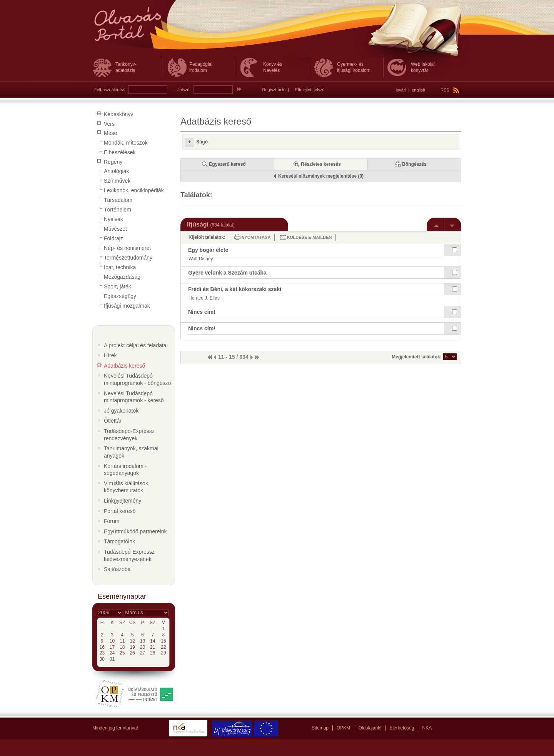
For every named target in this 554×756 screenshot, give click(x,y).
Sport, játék (118, 286)
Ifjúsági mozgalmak (127, 306)
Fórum (112, 521)
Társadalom (118, 200)
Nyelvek (113, 219)
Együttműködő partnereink (135, 531)
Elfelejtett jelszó (310, 90)
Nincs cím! (202, 312)
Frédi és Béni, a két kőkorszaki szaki (235, 289)
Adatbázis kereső (124, 366)
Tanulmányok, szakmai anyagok (131, 452)
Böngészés (414, 164)
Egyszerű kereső (227, 164)
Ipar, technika (120, 267)
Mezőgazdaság (122, 277)
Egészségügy (120, 296)
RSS (450, 90)
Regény (113, 162)
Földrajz (113, 238)
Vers (109, 124)
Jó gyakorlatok (121, 411)
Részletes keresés (321, 164)
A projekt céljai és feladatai (136, 345)
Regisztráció (274, 90)
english (418, 90)
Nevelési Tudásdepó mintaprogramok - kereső (134, 397)
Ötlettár (113, 421)
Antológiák (116, 171)
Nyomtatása (256, 237)
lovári (401, 90)
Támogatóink (119, 541)
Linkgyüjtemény (123, 501)
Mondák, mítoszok (126, 143)
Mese (110, 133)
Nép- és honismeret (127, 248)
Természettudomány (128, 258)
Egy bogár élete (208, 250)
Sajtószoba (117, 569)
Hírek (110, 355)
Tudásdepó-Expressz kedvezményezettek (129, 555)
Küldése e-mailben (310, 237)
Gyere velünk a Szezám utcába (227, 273)
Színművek (117, 181)
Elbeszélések (120, 152)
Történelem (118, 210)
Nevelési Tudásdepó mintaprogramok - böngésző (137, 379)
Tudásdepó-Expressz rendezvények (129, 435)
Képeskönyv (118, 114)
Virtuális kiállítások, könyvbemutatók (127, 487)
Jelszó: (184, 90)
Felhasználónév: (110, 90)
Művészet (115, 229)
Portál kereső (120, 511)
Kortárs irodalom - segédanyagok (125, 470)
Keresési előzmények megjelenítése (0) (321, 176)
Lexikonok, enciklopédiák (134, 190)
